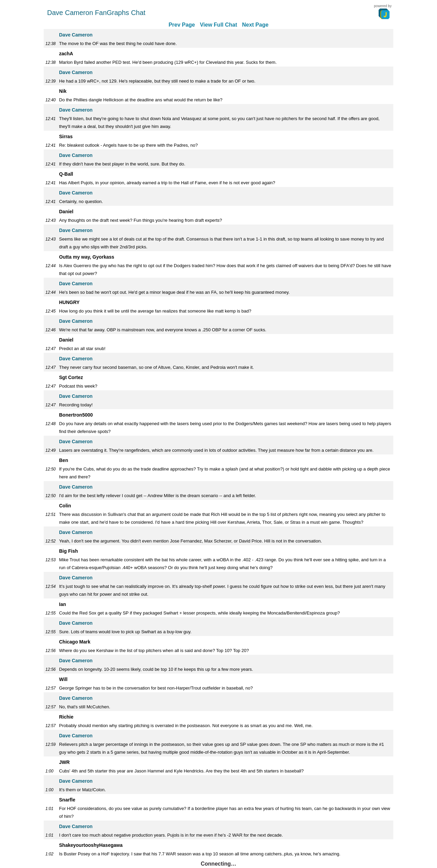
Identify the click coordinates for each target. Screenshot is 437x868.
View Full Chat (218, 25)
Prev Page (182, 25)
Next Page (255, 25)
